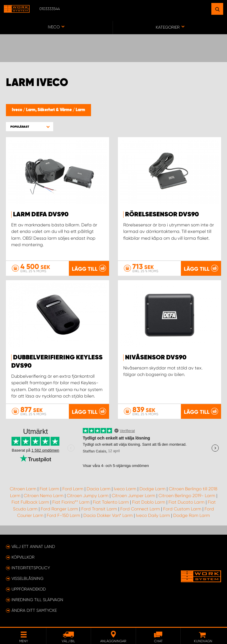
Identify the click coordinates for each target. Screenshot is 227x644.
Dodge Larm (153, 489)
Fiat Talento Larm (111, 502)
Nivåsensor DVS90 (156, 358)
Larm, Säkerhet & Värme (49, 110)
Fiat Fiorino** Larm (71, 502)
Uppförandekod (29, 589)
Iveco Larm (125, 489)
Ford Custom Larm (182, 509)
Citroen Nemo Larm (44, 496)
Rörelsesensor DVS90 (162, 215)
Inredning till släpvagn (37, 600)
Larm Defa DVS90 (41, 215)
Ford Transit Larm (99, 509)
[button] (30, 127)
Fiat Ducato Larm (187, 502)
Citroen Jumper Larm (133, 496)
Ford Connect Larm (140, 509)
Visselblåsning (27, 578)
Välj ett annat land (33, 546)
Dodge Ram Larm (192, 515)
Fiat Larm (49, 489)
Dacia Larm (99, 489)
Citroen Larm (23, 489)
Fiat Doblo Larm (149, 502)
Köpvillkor (23, 557)
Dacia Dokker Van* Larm (108, 515)
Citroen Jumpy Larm (88, 496)
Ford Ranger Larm (59, 509)
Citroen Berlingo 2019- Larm (187, 496)
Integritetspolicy (31, 568)
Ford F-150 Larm (63, 515)
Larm (80, 110)
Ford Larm (73, 489)
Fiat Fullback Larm (30, 502)
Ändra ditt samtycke (34, 610)
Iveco (17, 110)
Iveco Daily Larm (153, 515)
